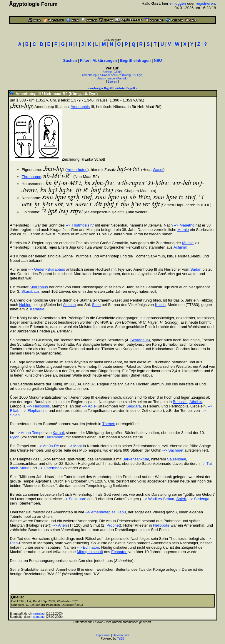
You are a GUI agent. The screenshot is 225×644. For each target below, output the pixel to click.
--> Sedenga (199, 499)
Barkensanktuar (136, 459)
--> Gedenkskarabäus (47, 269)
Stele (96, 305)
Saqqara (134, 406)
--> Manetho (184, 225)
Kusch (160, 305)
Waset (158, 170)
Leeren (112, 82)
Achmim (180, 247)
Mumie (183, 230)
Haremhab (54, 437)
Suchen (70, 60)
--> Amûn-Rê (48, 446)
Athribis (196, 402)
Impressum (103, 635)
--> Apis (89, 406)
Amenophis (80, 107)
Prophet (113, 525)
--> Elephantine (35, 411)
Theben (109, 424)
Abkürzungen (105, 60)
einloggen (178, 3)
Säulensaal (176, 459)
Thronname (31, 177)
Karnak (59, 433)
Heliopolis (161, 525)
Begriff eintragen (135, 60)
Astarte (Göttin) (113, 72)
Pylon (15, 437)
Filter (85, 60)
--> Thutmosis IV (80, 225)
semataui (39, 614)
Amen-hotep (77, 170)
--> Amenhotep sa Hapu (106, 512)
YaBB (121, 639)
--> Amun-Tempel (30, 433)
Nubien (25, 305)
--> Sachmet (173, 450)
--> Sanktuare (75, 499)
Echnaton (119, 552)
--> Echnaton (88, 547)
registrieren (205, 3)
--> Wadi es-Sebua (158, 499)
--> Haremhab (50, 468)
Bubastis (180, 402)
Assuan (69, 305)
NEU (158, 60)
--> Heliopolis (39, 406)
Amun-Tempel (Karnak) (112, 78)
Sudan (196, 269)
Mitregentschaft (90, 552)
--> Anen (60, 525)
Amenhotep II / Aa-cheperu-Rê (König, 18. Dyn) (112, 75)
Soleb (181, 499)
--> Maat (75, 446)
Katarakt (37, 309)
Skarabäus (39, 287)
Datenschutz (121, 635)
